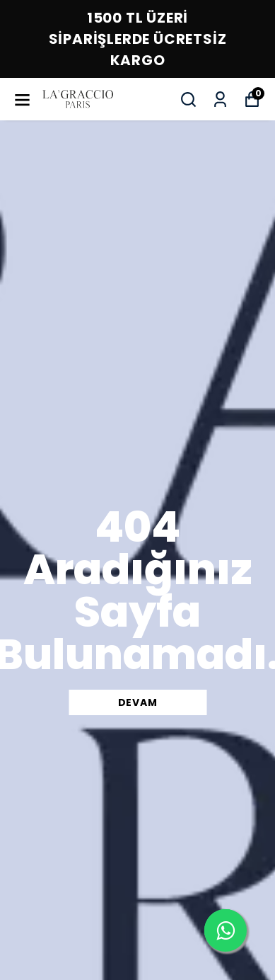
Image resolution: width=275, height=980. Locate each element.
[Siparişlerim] (220, 99)
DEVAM (138, 702)
